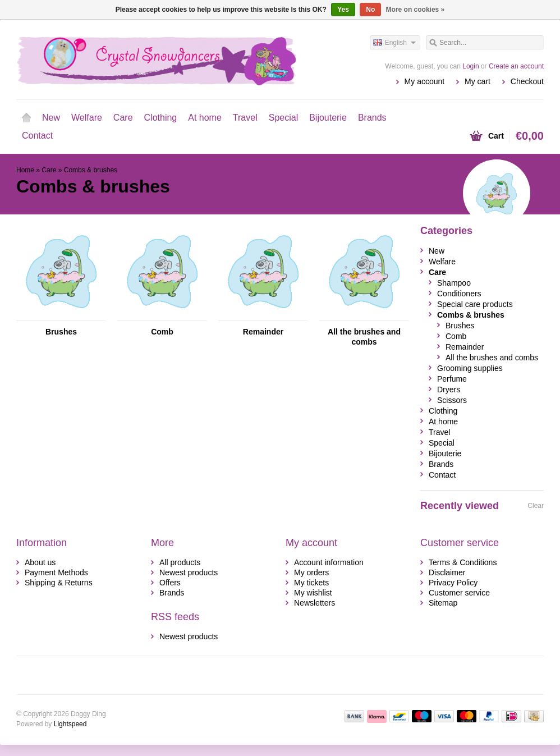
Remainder (263, 332)
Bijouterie (328, 118)
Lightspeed (70, 724)
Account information (329, 562)
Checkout (527, 81)
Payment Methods (56, 572)
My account (425, 81)
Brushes (61, 332)
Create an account (516, 66)
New (51, 118)
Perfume (452, 379)
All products (180, 562)
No (370, 10)
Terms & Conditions (463, 562)
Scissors (452, 400)
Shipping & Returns (59, 583)
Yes (343, 10)
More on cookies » (416, 10)
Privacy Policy (453, 583)
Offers (170, 583)
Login (471, 66)
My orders (311, 572)
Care (123, 118)
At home (205, 118)
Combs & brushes (91, 170)
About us (40, 562)
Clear (536, 506)
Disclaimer (447, 572)
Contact (37, 136)
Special (283, 118)
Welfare (87, 118)
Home (26, 118)
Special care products (475, 304)
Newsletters (315, 603)
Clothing (161, 118)
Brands (372, 118)
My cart (478, 81)
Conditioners (459, 294)
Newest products (189, 572)
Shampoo (454, 283)
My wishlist (313, 593)
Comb (162, 332)
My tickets (311, 583)
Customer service (459, 593)
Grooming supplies (470, 368)
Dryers (449, 390)
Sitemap (443, 603)
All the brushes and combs (364, 337)
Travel (245, 118)
